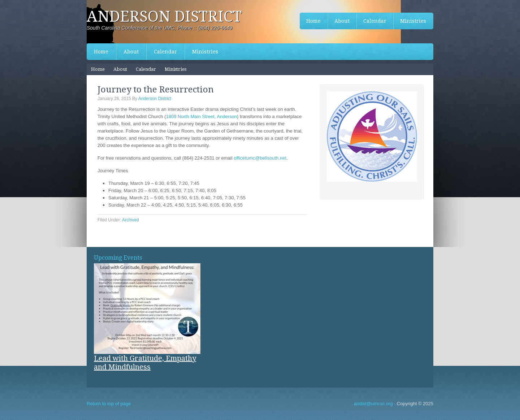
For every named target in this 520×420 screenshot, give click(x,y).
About (131, 52)
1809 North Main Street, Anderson (202, 116)
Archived (131, 220)
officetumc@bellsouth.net (260, 158)
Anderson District (164, 16)
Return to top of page (109, 404)
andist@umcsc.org (373, 404)
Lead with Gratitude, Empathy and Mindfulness (145, 363)
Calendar (165, 52)
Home (101, 52)
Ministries (205, 52)
